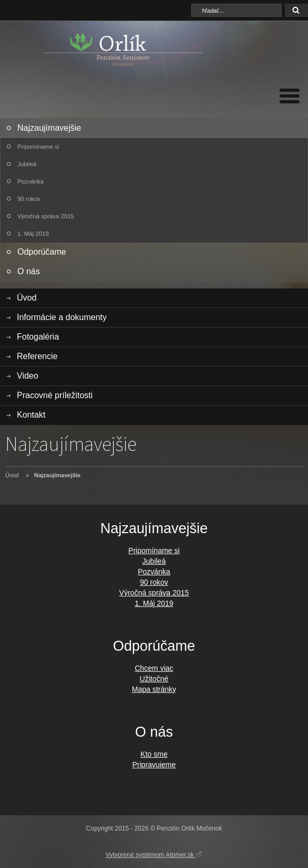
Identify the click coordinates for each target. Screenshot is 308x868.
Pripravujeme (154, 765)
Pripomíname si (38, 147)
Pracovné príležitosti (55, 395)
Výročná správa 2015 (46, 216)
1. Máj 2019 (33, 234)
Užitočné (154, 679)
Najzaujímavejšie (49, 128)
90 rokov (29, 199)
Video (28, 376)
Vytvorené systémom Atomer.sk (154, 854)
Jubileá (27, 164)
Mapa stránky (154, 689)
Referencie (37, 356)
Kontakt (31, 415)
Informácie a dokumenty (62, 317)
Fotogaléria (38, 337)
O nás (29, 271)
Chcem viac (154, 668)
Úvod (27, 298)
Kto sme (154, 754)
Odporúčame (42, 252)
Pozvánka (31, 181)
